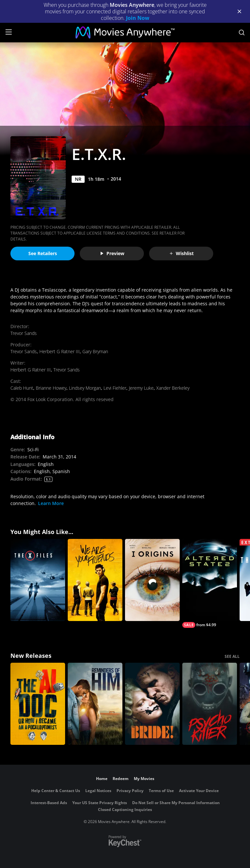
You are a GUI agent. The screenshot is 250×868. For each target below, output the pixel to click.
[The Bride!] (152, 704)
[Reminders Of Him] (95, 704)
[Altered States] (210, 583)
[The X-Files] (38, 580)
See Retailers (43, 253)
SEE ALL (232, 656)
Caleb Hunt (22, 388)
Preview (112, 253)
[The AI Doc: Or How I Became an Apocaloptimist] (38, 704)
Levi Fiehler (115, 388)
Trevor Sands (24, 333)
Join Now (138, 18)
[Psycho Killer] (210, 704)
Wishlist (181, 253)
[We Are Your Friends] (95, 580)
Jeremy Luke (141, 388)
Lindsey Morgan (85, 388)
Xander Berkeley (173, 388)
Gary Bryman (95, 351)
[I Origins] (152, 580)
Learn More (51, 503)
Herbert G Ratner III (60, 351)
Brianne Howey (51, 388)
